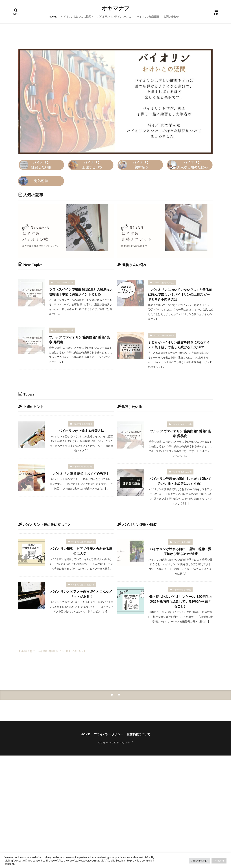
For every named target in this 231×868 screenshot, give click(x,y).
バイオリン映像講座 (148, 16)
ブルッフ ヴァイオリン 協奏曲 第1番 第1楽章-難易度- (79, 340)
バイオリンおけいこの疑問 (76, 16)
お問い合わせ (171, 16)
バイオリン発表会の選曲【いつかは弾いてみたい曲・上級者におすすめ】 (180, 481)
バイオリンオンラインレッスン (115, 16)
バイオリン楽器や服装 (182, 542)
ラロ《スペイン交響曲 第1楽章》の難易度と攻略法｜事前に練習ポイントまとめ (81, 292)
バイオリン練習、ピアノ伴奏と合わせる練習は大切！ (81, 551)
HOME (53, 16)
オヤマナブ (116, 8)
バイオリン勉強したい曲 (63, 282)
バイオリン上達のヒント (83, 424)
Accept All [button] (219, 861)
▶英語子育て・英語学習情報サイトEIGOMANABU (52, 651)
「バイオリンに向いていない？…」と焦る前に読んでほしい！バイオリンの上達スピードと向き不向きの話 (180, 294)
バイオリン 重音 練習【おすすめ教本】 (81, 473)
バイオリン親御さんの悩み (163, 283)
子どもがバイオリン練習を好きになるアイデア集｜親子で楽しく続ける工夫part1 (179, 345)
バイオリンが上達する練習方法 (81, 431)
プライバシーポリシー (108, 734)
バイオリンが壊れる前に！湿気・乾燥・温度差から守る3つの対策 (180, 551)
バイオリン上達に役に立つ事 (83, 542)
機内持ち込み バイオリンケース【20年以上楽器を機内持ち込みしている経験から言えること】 (180, 601)
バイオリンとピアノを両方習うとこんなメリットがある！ (81, 594)
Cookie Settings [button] (199, 861)
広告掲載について (139, 734)
